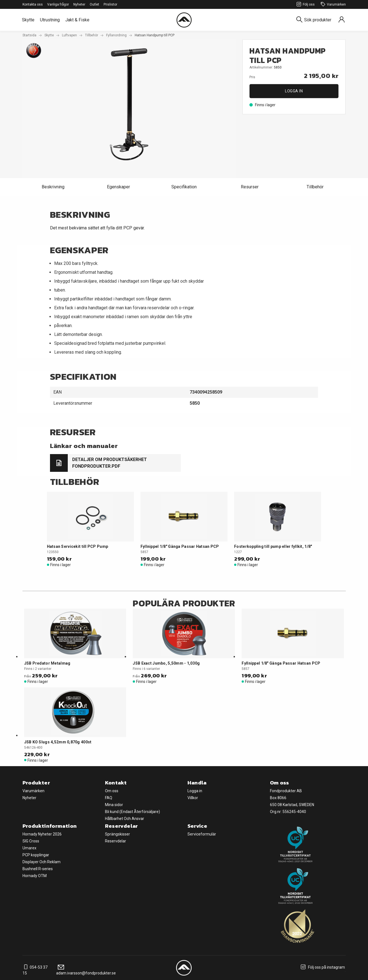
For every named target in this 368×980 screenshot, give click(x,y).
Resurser (250, 187)
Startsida (29, 35)
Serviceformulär (202, 834)
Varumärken (332, 5)
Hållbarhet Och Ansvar (125, 819)
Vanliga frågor (58, 4)
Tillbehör (92, 35)
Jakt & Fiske (77, 20)
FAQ (109, 798)
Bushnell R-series (38, 869)
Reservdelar (116, 841)
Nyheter (79, 4)
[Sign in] (342, 20)
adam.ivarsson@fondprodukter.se (86, 970)
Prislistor (110, 4)
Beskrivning (53, 187)
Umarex (29, 848)
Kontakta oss (33, 4)
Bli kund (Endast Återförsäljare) (132, 812)
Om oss (112, 791)
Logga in (294, 91)
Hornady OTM (35, 876)
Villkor (193, 798)
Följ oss (305, 5)
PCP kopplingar (36, 855)
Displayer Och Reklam (42, 862)
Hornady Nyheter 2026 (42, 834)
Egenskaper (118, 187)
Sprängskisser (117, 834)
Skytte (28, 20)
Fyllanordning (116, 35)
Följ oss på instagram (322, 967)
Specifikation (184, 187)
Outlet (94, 4)
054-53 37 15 (35, 970)
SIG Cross (31, 841)
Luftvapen (69, 35)
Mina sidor (114, 805)
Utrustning (50, 20)
